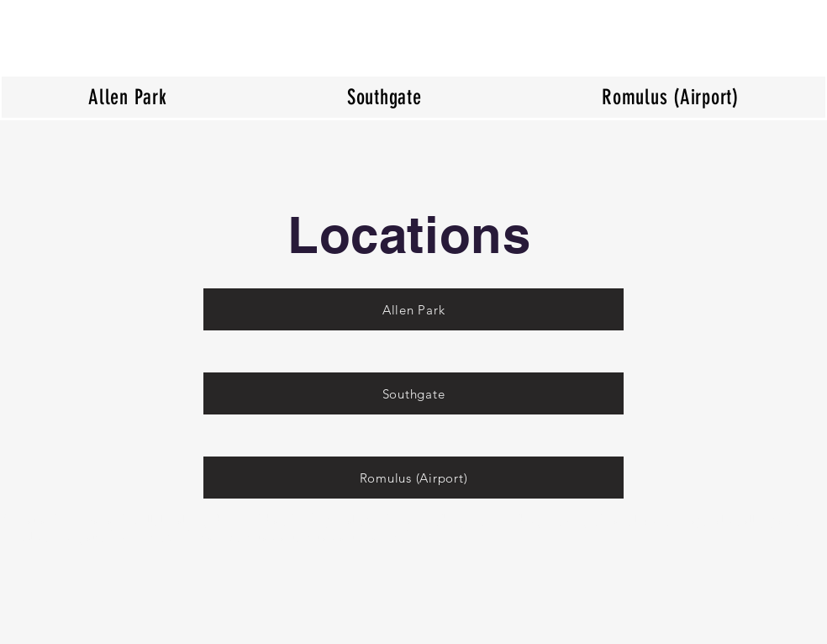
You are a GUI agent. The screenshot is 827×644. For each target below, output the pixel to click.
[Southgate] (413, 393)
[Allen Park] (413, 309)
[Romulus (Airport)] (413, 478)
